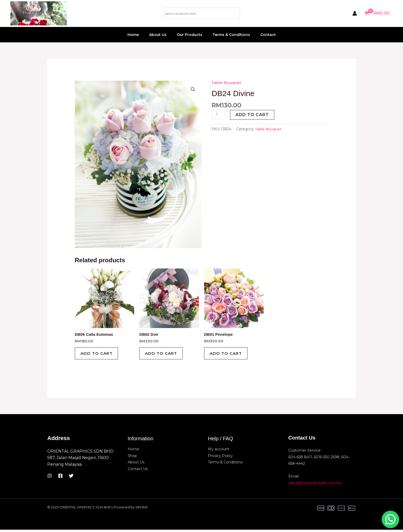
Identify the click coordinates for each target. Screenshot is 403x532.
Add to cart (253, 115)
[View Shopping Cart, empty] (377, 13)
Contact (262, 35)
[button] (193, 89)
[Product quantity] (219, 115)
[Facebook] (60, 478)
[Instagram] (50, 478)
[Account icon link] (355, 13)
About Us (161, 35)
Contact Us (138, 471)
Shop (132, 458)
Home (139, 35)
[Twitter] (71, 478)
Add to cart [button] (98, 355)
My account (219, 451)
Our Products (190, 35)
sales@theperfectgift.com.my (315, 485)
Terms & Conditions (228, 35)
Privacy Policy (220, 458)
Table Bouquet (227, 83)
